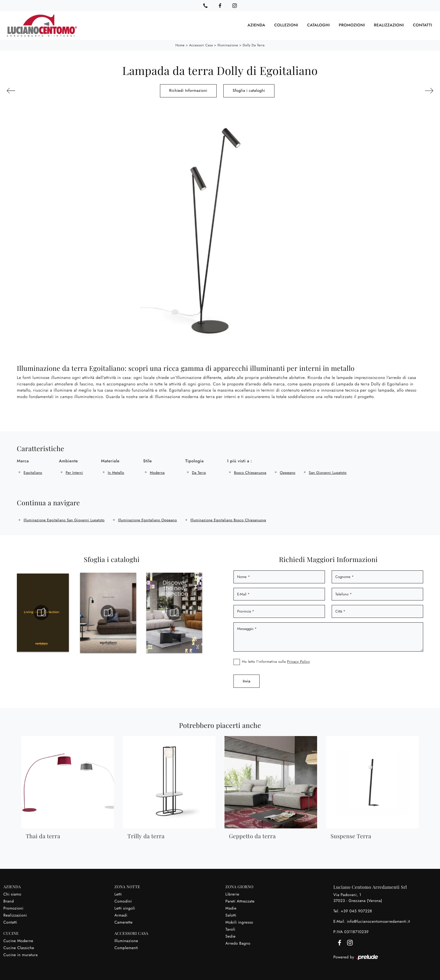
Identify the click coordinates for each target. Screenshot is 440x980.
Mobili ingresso (239, 922)
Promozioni (352, 25)
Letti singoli (125, 908)
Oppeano (287, 472)
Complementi (126, 947)
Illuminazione (228, 44)
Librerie (232, 894)
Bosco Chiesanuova (250, 472)
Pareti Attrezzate (240, 901)
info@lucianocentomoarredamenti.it (378, 921)
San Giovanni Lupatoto (328, 472)
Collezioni (286, 25)
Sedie (230, 936)
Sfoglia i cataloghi (249, 90)
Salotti (231, 915)
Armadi (121, 915)
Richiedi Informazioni (188, 90)
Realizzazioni (389, 25)
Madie (231, 908)
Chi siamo (12, 894)
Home (180, 44)
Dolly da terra (254, 44)
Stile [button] (147, 460)
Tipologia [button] (194, 460)
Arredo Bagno (238, 943)
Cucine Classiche (19, 947)
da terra (199, 472)
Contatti (422, 25)
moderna (157, 472)
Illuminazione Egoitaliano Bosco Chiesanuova (228, 519)
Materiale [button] (110, 460)
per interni (74, 472)
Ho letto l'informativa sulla (276, 660)
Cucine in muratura (20, 954)
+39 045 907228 (356, 910)
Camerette (124, 922)
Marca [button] (23, 460)
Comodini (123, 901)
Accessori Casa (201, 44)
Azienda (256, 25)
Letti (118, 894)
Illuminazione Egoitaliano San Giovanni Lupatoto (64, 519)
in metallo (116, 472)
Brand (9, 901)
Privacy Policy (299, 660)
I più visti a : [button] (240, 460)
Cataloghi (318, 25)
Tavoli (230, 929)
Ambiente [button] (68, 460)
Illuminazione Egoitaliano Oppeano (148, 519)
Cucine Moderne (18, 940)
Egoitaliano (33, 472)
